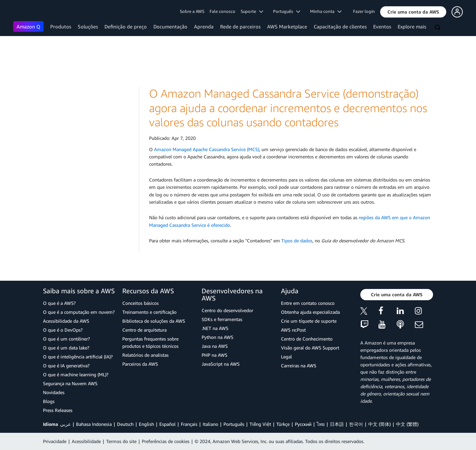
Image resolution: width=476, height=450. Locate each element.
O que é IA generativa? (66, 366)
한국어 (356, 424)
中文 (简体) (379, 424)
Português (234, 424)
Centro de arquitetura (144, 330)
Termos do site (121, 441)
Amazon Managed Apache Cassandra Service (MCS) (207, 149)
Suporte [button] (252, 11)
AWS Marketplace (287, 26)
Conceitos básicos (140, 303)
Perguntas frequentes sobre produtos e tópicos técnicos (150, 342)
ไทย (321, 424)
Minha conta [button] (326, 11)
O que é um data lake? (66, 348)
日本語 (337, 424)
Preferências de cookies (166, 441)
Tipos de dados (297, 241)
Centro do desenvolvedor (227, 310)
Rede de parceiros (240, 26)
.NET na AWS (215, 328)
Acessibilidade (86, 441)
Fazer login (364, 11)
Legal (286, 357)
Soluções (88, 26)
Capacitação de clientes (340, 26)
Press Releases (58, 410)
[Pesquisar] (438, 28)
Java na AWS (215, 346)
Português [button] (287, 11)
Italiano (210, 424)
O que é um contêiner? (66, 339)
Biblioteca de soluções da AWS (154, 321)
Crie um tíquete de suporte (309, 321)
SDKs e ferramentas (222, 319)
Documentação (170, 26)
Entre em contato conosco (308, 303)
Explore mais (412, 26)
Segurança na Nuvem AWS (70, 383)
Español (167, 424)
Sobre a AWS (192, 11)
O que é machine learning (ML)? (76, 374)
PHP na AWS (215, 355)
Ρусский (303, 424)
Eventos (382, 26)
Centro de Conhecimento (307, 339)
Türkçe (283, 424)
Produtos (61, 26)
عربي (65, 424)
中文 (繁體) (407, 424)
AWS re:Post (293, 330)
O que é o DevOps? (63, 330)
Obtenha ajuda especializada (310, 312)
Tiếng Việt (260, 424)
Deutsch (125, 424)
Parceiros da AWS (140, 364)
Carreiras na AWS (299, 366)
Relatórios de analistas (145, 355)
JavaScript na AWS (221, 364)
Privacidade (55, 441)
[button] (413, 12)
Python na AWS (218, 337)
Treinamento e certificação (149, 312)
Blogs (49, 401)
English (146, 424)
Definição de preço (126, 26)
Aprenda (204, 26)
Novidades (54, 392)
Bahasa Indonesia (94, 424)
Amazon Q (28, 26)
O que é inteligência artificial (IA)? (78, 357)
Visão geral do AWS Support (310, 348)
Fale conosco (222, 11)
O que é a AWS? (59, 303)
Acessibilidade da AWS (66, 321)
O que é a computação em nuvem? (79, 312)
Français (189, 424)
